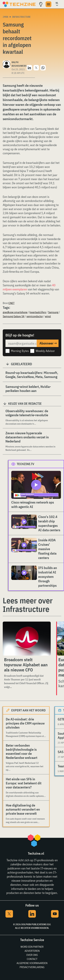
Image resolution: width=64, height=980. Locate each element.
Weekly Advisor (45, 351)
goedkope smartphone (15, 312)
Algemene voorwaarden (32, 963)
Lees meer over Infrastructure (28, 605)
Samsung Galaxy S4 (14, 316)
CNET (12, 303)
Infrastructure (21, 17)
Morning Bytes (20, 351)
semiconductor (35, 316)
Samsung (53, 312)
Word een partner (32, 947)
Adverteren (32, 951)
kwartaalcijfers (38, 312)
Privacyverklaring (32, 967)
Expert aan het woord (28, 710)
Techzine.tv (26, 464)
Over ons (32, 955)
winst (48, 316)
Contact (32, 959)
